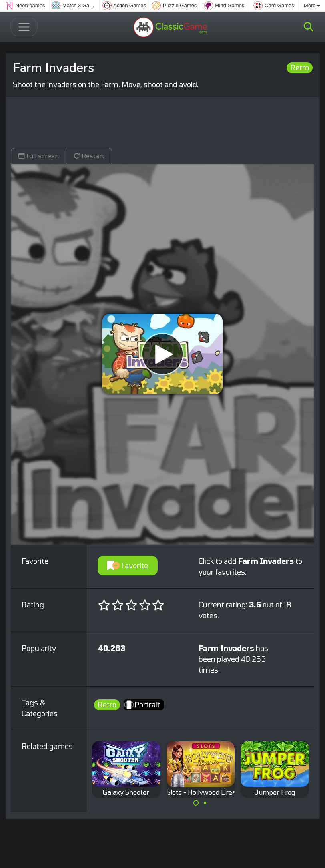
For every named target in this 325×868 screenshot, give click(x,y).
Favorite (127, 565)
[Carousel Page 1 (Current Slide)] (196, 803)
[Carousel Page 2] (205, 803)
